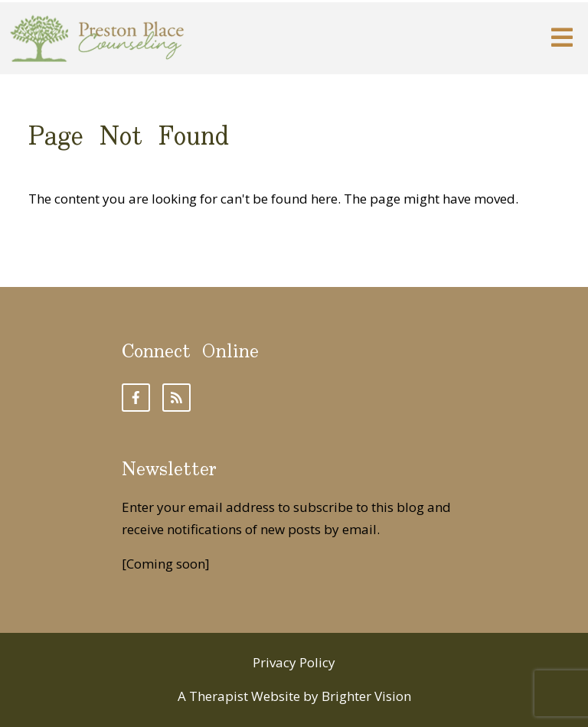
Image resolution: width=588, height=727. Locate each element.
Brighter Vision (366, 696)
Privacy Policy (294, 662)
